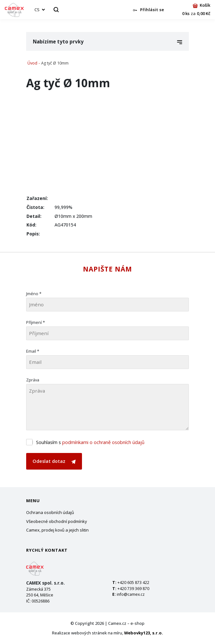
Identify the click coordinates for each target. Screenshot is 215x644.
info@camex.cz (131, 594)
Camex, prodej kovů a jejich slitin (57, 530)
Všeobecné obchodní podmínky (57, 521)
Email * (33, 351)
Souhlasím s (90, 442)
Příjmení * (36, 322)
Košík (201, 5)
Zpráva (33, 380)
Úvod (32, 63)
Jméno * (34, 294)
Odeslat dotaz (54, 461)
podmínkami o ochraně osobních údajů (103, 442)
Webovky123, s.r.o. (144, 633)
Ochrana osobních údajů (50, 512)
